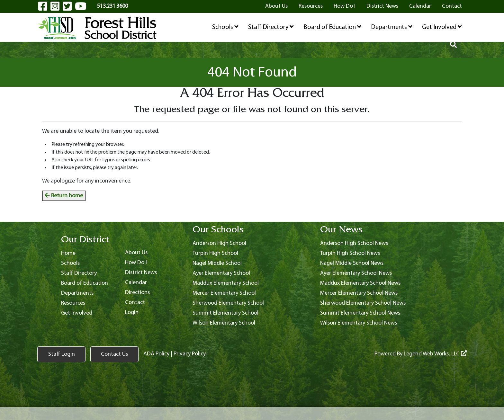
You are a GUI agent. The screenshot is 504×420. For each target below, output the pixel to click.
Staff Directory (271, 27)
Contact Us (114, 354)
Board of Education (332, 27)
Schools (225, 27)
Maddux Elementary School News (360, 283)
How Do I (345, 6)
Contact (452, 6)
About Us (276, 6)
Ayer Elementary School (221, 273)
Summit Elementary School (225, 313)
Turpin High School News (350, 253)
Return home (64, 196)
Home (68, 253)
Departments (392, 27)
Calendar (420, 6)
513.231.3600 (113, 6)
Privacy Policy (190, 354)
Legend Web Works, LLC (435, 354)
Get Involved (442, 27)
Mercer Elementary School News (359, 293)
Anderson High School (219, 243)
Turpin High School (215, 253)
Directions (137, 293)
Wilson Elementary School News (359, 323)
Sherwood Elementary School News (363, 303)
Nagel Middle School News (352, 263)
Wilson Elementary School (224, 323)
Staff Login (62, 354)
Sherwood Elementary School (228, 303)
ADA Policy (156, 354)
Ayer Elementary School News (356, 273)
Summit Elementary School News (360, 313)
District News (382, 6)
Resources (311, 6)
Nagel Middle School (217, 263)
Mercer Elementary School (224, 293)
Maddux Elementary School (226, 283)
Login (132, 313)
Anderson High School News (354, 243)
